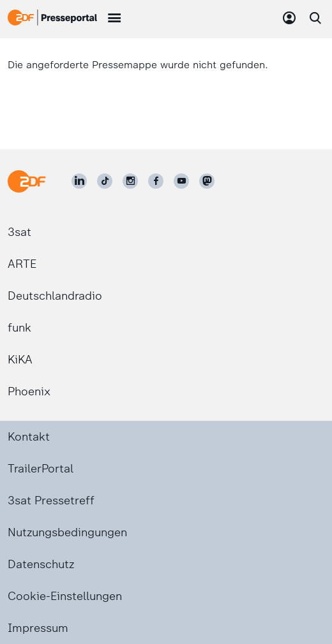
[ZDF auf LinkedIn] (79, 181)
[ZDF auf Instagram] (130, 181)
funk (19, 328)
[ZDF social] (207, 181)
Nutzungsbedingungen (67, 532)
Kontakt (29, 437)
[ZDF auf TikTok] (105, 181)
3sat (19, 232)
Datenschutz (41, 564)
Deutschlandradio (55, 296)
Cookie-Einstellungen (65, 596)
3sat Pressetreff (51, 501)
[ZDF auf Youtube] (181, 181)
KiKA (20, 360)
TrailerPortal (41, 469)
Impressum (38, 628)
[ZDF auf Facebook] (156, 181)
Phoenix (29, 392)
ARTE (22, 264)
